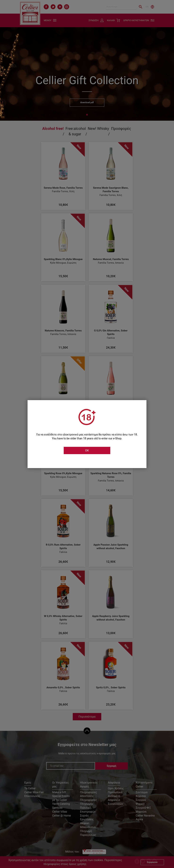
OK (87, 451)
